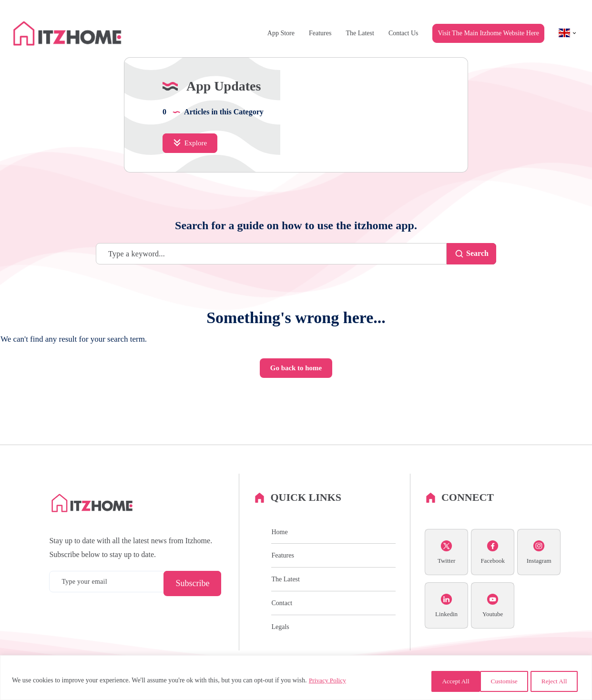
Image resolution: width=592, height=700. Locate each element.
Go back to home (296, 398)
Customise (434, 681)
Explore (191, 172)
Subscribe (192, 614)
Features (320, 33)
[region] (296, 678)
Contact (282, 634)
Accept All (552, 681)
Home (279, 563)
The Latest (360, 33)
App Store (281, 33)
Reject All (492, 681)
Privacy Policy (328, 681)
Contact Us (403, 33)
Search (469, 283)
